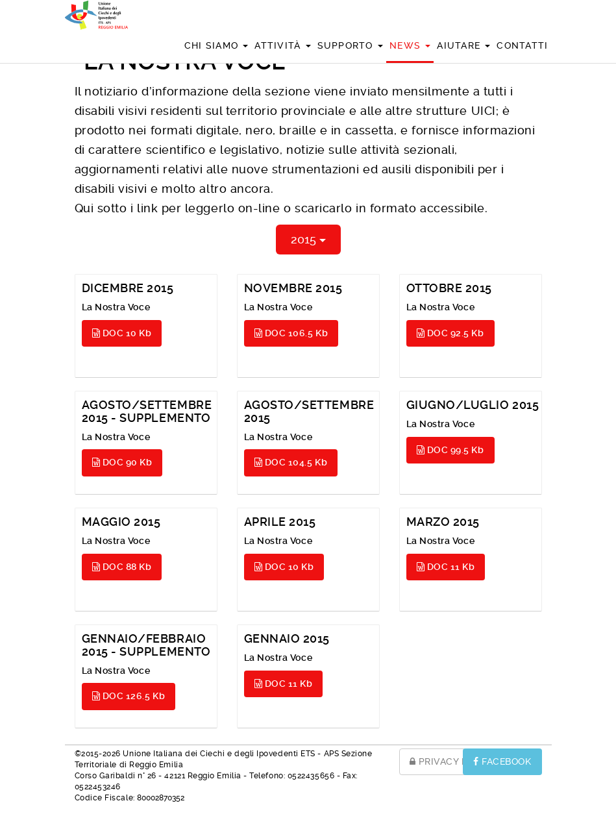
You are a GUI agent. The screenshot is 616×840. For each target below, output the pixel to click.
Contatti (522, 45)
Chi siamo (216, 45)
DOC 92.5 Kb (450, 333)
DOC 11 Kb (446, 567)
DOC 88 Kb (122, 567)
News (410, 45)
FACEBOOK (502, 761)
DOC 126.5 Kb (129, 696)
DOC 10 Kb (122, 333)
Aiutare (463, 45)
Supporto (350, 45)
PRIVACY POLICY (453, 761)
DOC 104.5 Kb (291, 462)
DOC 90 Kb (122, 462)
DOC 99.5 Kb (450, 450)
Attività (282, 45)
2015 (308, 239)
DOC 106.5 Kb (291, 333)
